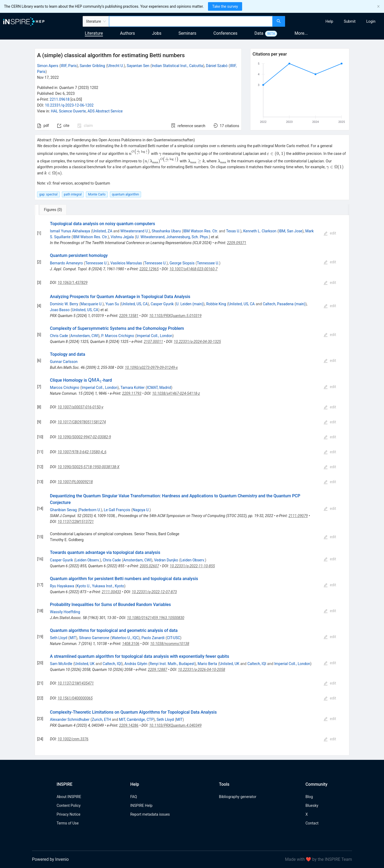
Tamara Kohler (133, 388)
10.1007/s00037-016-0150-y (80, 407)
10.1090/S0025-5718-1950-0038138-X (89, 467)
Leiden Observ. (88, 560)
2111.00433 (111, 592)
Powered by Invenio (50, 859)
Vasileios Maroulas (126, 263)
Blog (309, 797)
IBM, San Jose (290, 231)
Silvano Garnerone (94, 638)
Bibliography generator (238, 797)
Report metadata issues (150, 814)
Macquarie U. (91, 304)
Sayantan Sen (138, 66)
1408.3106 (131, 644)
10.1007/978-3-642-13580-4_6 (82, 452)
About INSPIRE (69, 797)
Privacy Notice (68, 814)
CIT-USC (174, 638)
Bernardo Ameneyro (66, 263)
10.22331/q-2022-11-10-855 (192, 566)
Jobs (157, 33)
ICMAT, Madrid (159, 388)
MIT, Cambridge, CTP (136, 720)
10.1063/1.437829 (73, 283)
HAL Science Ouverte (68, 111)
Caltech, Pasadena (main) (284, 304)
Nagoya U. (141, 510)
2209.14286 (129, 725)
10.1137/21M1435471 (76, 683)
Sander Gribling (92, 66)
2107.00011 (153, 342)
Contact (312, 823)
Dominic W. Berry (64, 304)
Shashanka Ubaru (166, 231)
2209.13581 (129, 316)
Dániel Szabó (217, 66)
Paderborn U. (90, 510)
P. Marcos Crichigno (118, 336)
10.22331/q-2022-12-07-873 (154, 592)
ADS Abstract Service (105, 111)
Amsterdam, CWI (84, 336)
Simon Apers (48, 66)
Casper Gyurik (162, 304)
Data (259, 33)
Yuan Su (112, 304)
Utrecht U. (116, 66)
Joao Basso (60, 310)
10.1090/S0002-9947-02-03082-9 (84, 437)
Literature (94, 33)
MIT (73, 638)
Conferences (225, 33)
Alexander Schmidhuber (70, 720)
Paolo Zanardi (153, 638)
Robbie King (216, 304)
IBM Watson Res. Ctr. (201, 231)
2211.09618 (60, 99)
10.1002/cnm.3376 (73, 739)
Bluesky (312, 806)
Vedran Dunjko (166, 560)
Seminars (187, 33)
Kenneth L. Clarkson (260, 231)
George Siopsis (182, 263)
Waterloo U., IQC (125, 638)
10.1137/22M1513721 (76, 522)
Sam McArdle (61, 664)
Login (371, 21)
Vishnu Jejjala (122, 237)
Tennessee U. (96, 263)
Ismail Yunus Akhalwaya (70, 231)
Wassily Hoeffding (65, 612)
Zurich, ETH (101, 720)
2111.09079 (298, 516)
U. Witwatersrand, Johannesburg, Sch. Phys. (172, 237)
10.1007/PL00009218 (75, 482)
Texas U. (233, 231)
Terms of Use (68, 823)
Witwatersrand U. (134, 231)
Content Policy (69, 806)
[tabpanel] (192, 485)
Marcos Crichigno (65, 388)
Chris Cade (59, 336)
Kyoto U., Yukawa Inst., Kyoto (100, 586)
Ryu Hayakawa (62, 586)
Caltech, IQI (112, 664)
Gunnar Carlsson (64, 362)
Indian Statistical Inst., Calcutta (177, 66)
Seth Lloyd (59, 638)
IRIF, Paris (69, 66)
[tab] (52, 210)
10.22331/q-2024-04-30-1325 (197, 342)
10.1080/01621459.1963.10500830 (156, 618)
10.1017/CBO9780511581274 (82, 422)
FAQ (133, 797)
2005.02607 (149, 566)
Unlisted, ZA (102, 231)
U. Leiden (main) (190, 304)
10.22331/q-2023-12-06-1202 (69, 105)
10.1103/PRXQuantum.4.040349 (175, 725)
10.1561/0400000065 (75, 698)
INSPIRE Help (141, 806)
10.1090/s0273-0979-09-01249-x (151, 367)
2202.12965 (149, 269)
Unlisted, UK (85, 664)
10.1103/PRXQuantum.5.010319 (175, 316)
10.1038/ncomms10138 (170, 644)
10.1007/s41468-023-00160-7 (193, 269)
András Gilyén (136, 664)
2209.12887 (158, 670)
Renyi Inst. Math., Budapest (172, 664)
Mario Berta (207, 664)
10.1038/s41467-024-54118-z (176, 393)
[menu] (335, 21)
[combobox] (191, 21)
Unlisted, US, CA (135, 304)
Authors (127, 33)
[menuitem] (329, 21)
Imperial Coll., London (155, 336)
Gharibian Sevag (63, 510)
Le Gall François (117, 510)
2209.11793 (132, 393)
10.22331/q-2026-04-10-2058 (201, 670)
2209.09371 (237, 243)
